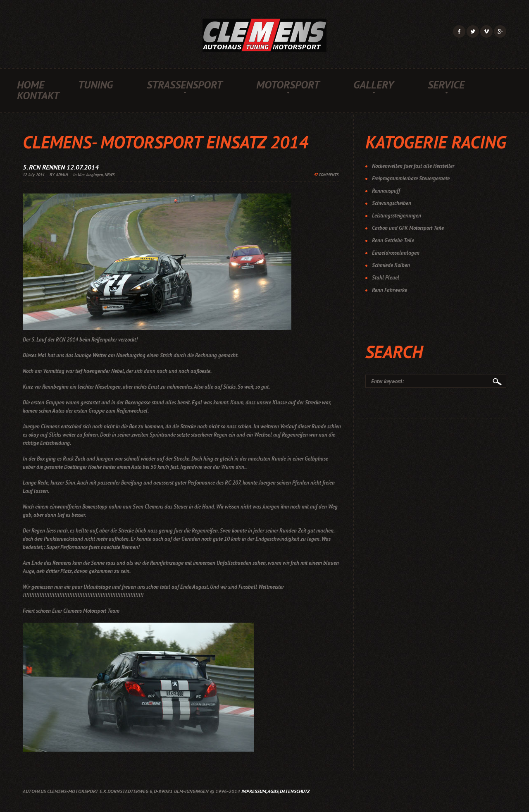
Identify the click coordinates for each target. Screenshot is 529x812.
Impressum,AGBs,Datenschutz (275, 791)
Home (31, 85)
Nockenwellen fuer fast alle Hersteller (413, 166)
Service (446, 85)
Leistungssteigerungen (397, 216)
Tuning (95, 85)
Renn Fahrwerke (390, 290)
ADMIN (62, 175)
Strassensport (185, 85)
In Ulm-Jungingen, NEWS (94, 175)
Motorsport (288, 85)
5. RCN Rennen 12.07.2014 (61, 167)
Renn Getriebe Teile (393, 240)
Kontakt (38, 96)
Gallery (374, 85)
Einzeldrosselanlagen (396, 253)
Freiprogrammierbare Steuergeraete (411, 178)
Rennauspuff (386, 191)
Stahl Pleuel (386, 278)
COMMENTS (326, 175)
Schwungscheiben (392, 203)
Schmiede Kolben (391, 265)
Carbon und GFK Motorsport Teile (408, 228)
